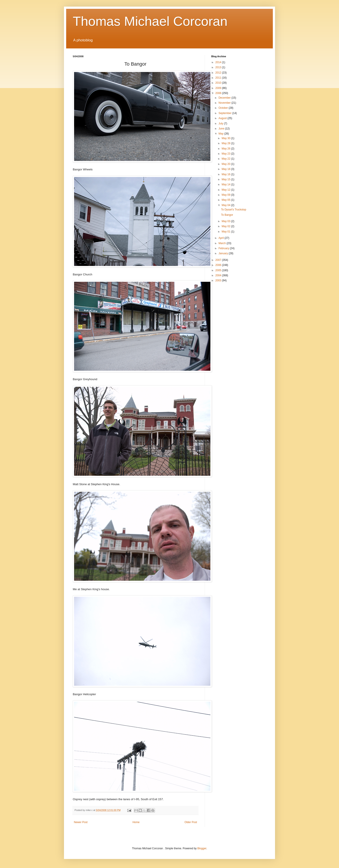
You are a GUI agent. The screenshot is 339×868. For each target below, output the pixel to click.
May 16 (226, 174)
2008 (219, 93)
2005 (219, 270)
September (225, 113)
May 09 (226, 195)
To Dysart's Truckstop (233, 210)
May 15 (226, 179)
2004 (219, 275)
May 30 (226, 138)
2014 (219, 62)
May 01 (226, 232)
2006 (219, 265)
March (223, 243)
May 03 (226, 221)
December (225, 98)
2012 (219, 73)
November (225, 103)
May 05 (226, 200)
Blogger (202, 848)
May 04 (226, 205)
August (223, 118)
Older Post (191, 822)
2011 (219, 78)
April (221, 238)
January (224, 253)
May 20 (226, 164)
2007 (219, 260)
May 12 (226, 190)
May (221, 134)
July (221, 123)
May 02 (226, 226)
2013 (219, 67)
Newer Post (81, 822)
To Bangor (227, 215)
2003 (219, 280)
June (222, 129)
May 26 (226, 149)
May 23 (226, 154)
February (224, 248)
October (224, 108)
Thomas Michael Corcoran (150, 21)
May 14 (226, 184)
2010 (219, 83)
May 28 (226, 143)
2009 (219, 88)
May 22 (226, 159)
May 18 (226, 169)
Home (136, 822)
